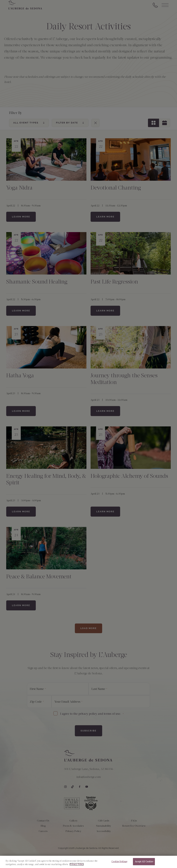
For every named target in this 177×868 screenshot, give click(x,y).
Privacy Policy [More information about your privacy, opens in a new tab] (77, 866)
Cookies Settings (119, 864)
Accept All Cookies (144, 864)
